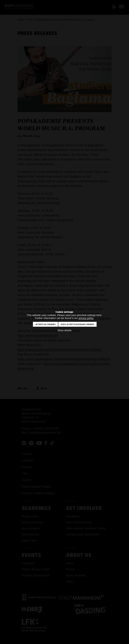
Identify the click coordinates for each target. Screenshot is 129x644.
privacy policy (86, 318)
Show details (64, 330)
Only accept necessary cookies (77, 324)
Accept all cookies (45, 324)
